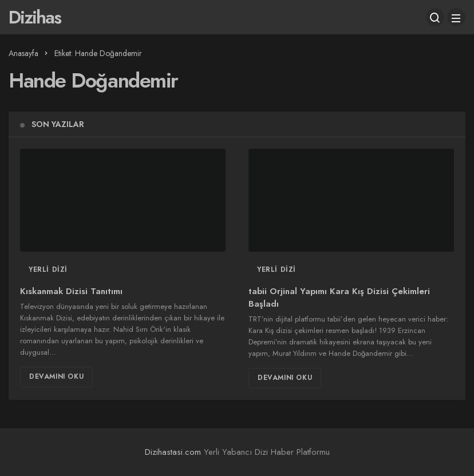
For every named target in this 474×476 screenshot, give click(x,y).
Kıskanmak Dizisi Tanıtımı (71, 292)
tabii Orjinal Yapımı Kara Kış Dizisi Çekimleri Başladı (339, 298)
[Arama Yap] (435, 17)
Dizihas (35, 17)
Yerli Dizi (48, 269)
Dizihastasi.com (173, 452)
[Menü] (456, 17)
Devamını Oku (56, 376)
